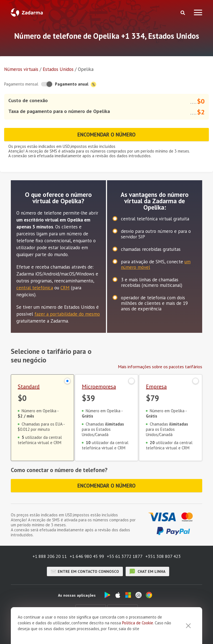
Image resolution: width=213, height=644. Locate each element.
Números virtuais (21, 69)
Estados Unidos (58, 69)
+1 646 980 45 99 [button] (87, 556)
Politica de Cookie (138, 623)
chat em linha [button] (147, 571)
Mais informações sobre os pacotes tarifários (160, 367)
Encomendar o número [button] (107, 135)
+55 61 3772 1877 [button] (125, 556)
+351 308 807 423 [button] (163, 556)
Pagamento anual (76, 84)
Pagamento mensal (21, 84)
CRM (65, 288)
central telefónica (35, 288)
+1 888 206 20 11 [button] (50, 556)
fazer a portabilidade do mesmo (67, 314)
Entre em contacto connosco (85, 571)
